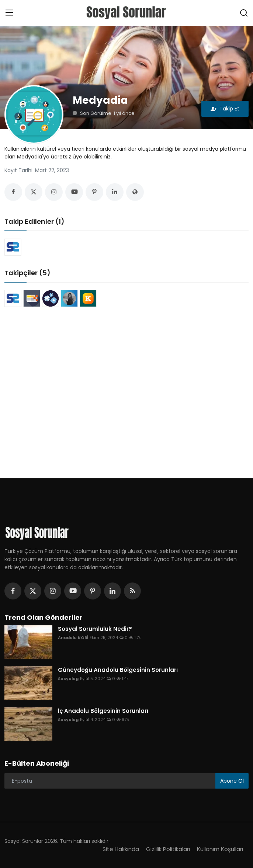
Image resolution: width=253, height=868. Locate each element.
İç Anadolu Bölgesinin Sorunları (103, 711)
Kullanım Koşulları (220, 849)
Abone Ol (232, 781)
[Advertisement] (126, 378)
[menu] (9, 13)
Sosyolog (68, 679)
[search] (244, 13)
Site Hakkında (121, 849)
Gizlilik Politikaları (168, 849)
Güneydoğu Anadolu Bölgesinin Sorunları (118, 670)
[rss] (132, 591)
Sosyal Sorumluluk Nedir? (95, 629)
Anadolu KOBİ (73, 638)
